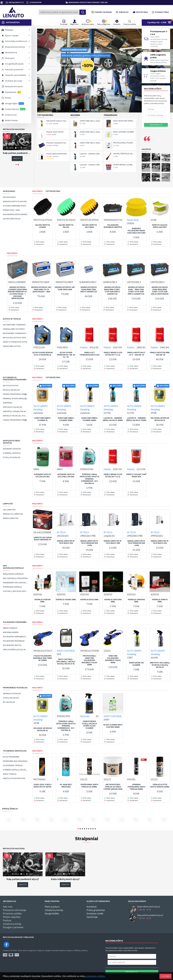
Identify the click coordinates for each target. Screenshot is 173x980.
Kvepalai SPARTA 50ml (160, 601)
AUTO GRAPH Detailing (41, 408)
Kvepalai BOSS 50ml (89, 600)
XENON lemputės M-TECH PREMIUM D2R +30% (136, 543)
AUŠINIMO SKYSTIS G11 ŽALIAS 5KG (42, 475)
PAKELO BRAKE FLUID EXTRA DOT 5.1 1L (113, 354)
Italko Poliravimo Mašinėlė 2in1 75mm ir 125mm (42, 658)
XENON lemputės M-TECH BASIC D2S (160, 542)
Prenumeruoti (156, 125)
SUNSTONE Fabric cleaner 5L (91, 87)
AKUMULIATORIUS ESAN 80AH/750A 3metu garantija (89, 289)
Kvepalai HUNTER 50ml (42, 601)
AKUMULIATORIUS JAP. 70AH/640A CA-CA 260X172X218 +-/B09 (41, 289)
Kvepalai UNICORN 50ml (113, 601)
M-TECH (61, 532)
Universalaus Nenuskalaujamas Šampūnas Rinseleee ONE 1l (57, 119)
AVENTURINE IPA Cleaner (136, 664)
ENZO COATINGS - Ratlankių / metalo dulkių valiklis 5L (66, 661)
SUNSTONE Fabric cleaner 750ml (91, 98)
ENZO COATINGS (66, 651)
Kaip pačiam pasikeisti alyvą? (17, 153)
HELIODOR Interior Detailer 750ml (57, 87)
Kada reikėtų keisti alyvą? (65, 879)
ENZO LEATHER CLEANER (124, 98)
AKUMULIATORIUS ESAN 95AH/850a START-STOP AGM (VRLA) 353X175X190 (160, 291)
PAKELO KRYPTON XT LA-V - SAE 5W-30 (136, 354)
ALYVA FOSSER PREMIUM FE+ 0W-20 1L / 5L (66, 355)
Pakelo (84, 347)
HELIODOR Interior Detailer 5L (160, 419)
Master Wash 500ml (55, 98)
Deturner (85, 716)
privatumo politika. (95, 976)
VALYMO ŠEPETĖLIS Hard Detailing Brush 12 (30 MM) (124, 119)
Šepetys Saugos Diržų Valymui (160, 226)
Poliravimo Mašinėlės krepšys (113, 226)
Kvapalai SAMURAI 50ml (136, 601)
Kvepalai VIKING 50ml (66, 600)
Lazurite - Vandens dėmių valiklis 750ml (91, 130)
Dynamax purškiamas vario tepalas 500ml (136, 787)
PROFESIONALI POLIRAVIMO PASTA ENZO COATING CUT (124, 108)
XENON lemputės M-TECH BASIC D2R (113, 542)
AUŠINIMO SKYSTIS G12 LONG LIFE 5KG (66, 475)
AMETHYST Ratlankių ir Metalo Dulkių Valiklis (160, 665)
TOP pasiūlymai (53, 191)
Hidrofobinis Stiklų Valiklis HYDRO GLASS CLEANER (89, 725)
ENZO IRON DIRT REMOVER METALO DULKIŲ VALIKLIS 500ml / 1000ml (124, 87)
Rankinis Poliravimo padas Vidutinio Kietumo (136, 231)
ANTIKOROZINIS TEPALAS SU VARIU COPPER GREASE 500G (113, 787)
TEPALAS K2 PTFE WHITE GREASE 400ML (160, 786)
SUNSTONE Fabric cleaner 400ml (91, 108)
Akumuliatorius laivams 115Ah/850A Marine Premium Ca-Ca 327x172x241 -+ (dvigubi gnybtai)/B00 (18, 293)
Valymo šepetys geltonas (89, 226)
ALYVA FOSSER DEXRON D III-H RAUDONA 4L (42, 354)
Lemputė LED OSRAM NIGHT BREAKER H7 (43, 539)
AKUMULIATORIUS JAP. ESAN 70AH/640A (65, 288)
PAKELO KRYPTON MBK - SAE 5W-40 (160, 354)
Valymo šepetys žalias (66, 226)
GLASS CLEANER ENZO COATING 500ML (113, 726)
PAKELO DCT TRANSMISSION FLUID (89, 354)
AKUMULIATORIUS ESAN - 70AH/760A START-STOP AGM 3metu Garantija (136, 291)
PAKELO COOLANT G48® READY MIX (136, 475)
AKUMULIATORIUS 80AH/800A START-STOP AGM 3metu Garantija (112, 291)
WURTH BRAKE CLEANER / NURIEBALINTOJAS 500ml (124, 130)
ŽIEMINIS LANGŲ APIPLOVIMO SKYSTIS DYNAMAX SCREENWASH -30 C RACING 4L (89, 479)
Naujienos (37, 191)
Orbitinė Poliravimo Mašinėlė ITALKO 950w (113, 659)
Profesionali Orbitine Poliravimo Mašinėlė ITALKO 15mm (89, 660)
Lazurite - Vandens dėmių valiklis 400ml (91, 119)
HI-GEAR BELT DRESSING (66, 786)
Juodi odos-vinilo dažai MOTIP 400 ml (42, 786)
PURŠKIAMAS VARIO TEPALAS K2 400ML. (89, 786)
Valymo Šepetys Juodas (43, 226)
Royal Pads (133, 220)
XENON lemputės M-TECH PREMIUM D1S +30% (89, 543)
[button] (16, 165)
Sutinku (166, 976)
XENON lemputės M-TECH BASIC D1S (66, 542)
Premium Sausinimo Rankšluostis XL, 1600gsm (57, 108)
